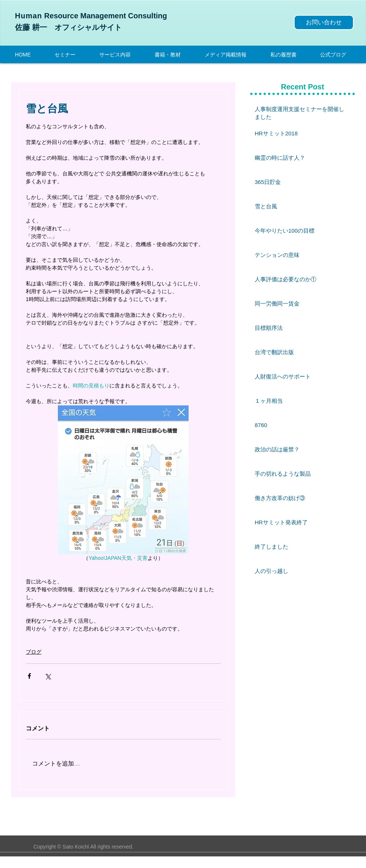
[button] (121, 54)
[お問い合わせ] (324, 22)
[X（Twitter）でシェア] (48, 676)
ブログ (34, 652)
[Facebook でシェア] (29, 676)
